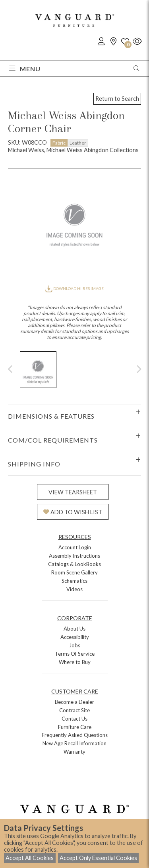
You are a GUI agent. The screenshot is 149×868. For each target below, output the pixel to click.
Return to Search (117, 99)
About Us (74, 629)
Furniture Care (75, 727)
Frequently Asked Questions (75, 735)
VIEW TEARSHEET (73, 492)
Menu (25, 69)
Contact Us (74, 719)
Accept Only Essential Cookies (98, 858)
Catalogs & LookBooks (74, 564)
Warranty (74, 752)
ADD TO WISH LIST (73, 512)
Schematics (74, 581)
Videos (74, 589)
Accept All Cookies (30, 858)
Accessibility (75, 637)
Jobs (75, 645)
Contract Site (74, 710)
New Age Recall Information (74, 743)
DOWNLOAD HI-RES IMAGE (74, 288)
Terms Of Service (75, 654)
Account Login (75, 547)
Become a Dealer (74, 702)
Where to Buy (75, 662)
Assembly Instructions (74, 556)
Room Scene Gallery (74, 572)
